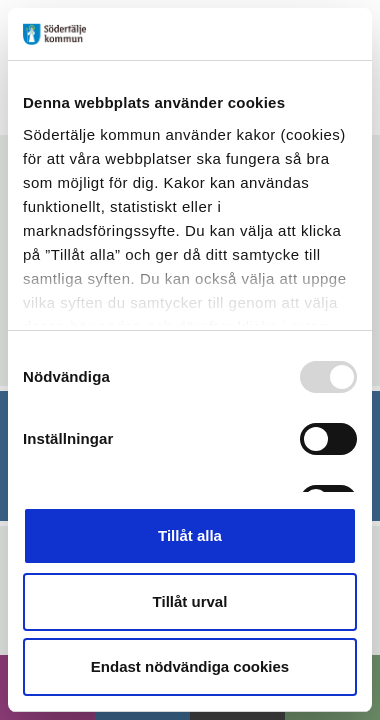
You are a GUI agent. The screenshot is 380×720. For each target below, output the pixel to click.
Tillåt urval (190, 601)
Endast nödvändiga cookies (190, 666)
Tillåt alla (190, 535)
